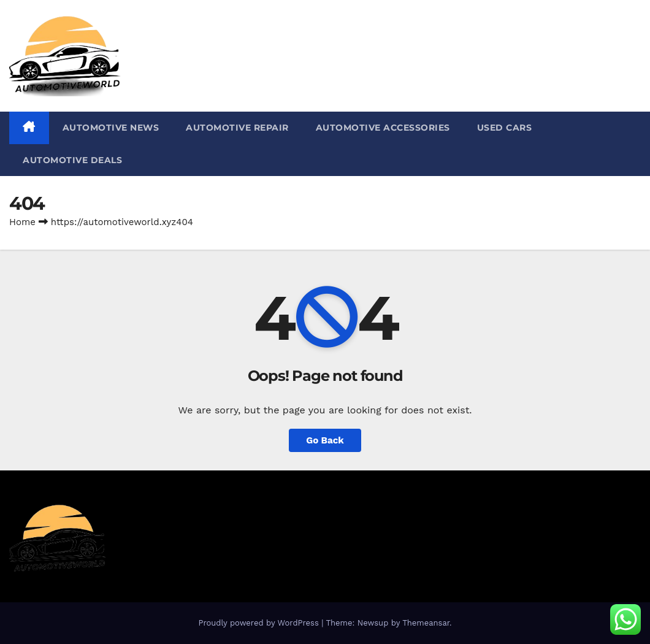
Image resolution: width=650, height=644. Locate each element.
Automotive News (111, 128)
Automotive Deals (72, 160)
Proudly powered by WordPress (260, 623)
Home (22, 222)
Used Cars (505, 128)
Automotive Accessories (383, 128)
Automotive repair (237, 128)
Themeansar (426, 623)
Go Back (325, 440)
